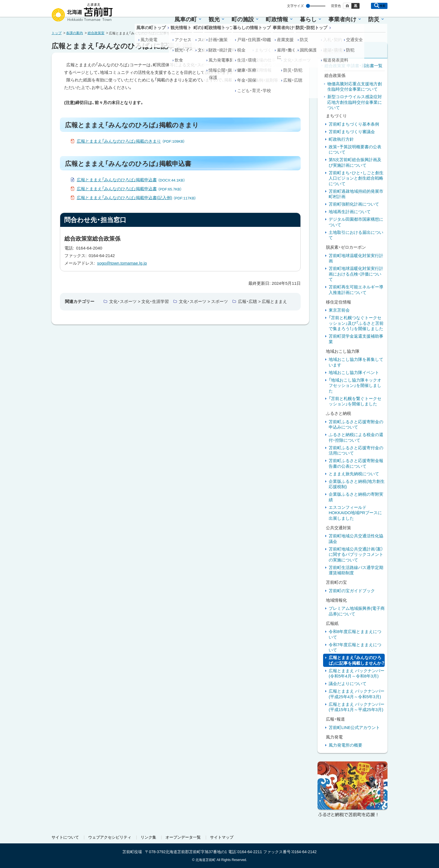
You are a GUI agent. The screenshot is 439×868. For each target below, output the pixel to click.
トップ (57, 33)
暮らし (308, 19)
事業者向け (342, 19)
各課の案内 (74, 33)
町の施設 (243, 19)
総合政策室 (96, 33)
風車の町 (186, 19)
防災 (374, 19)
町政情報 (277, 19)
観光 (214, 19)
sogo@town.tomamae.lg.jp (122, 263)
